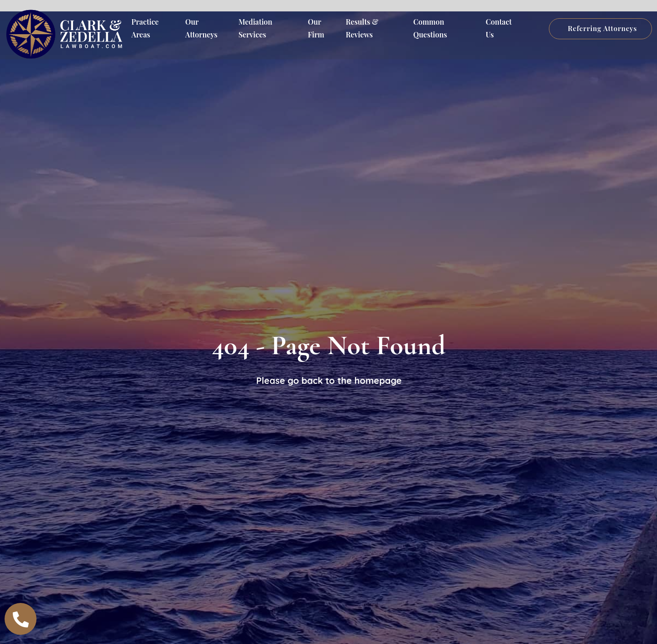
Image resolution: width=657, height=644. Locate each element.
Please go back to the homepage (329, 380)
